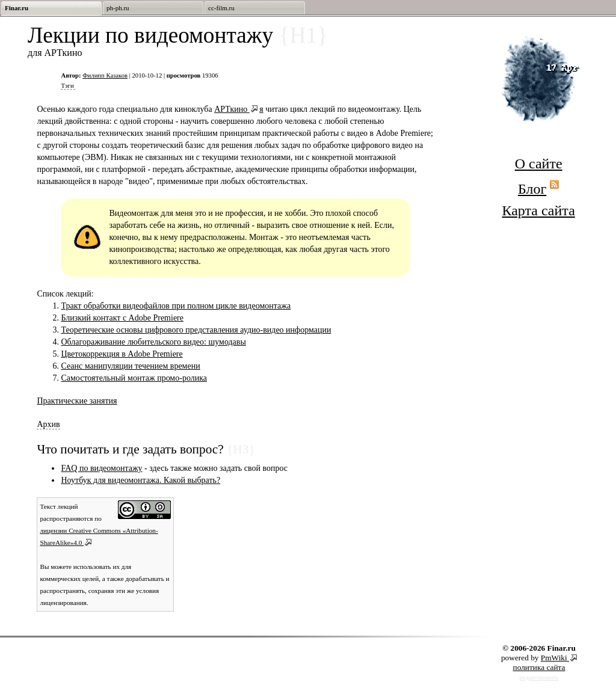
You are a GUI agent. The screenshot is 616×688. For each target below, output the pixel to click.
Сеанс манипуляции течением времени (130, 366)
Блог (532, 189)
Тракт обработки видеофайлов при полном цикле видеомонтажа (176, 306)
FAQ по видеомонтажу (101, 468)
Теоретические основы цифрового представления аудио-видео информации (196, 330)
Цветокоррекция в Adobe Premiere (122, 354)
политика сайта (539, 667)
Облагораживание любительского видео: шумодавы (153, 342)
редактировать (539, 677)
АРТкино (232, 109)
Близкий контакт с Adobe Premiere (122, 318)
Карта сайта (538, 210)
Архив (48, 424)
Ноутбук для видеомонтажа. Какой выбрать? (140, 480)
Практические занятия (77, 401)
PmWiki (555, 658)
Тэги (67, 86)
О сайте (539, 164)
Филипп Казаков (105, 75)
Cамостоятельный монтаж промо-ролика (134, 378)
